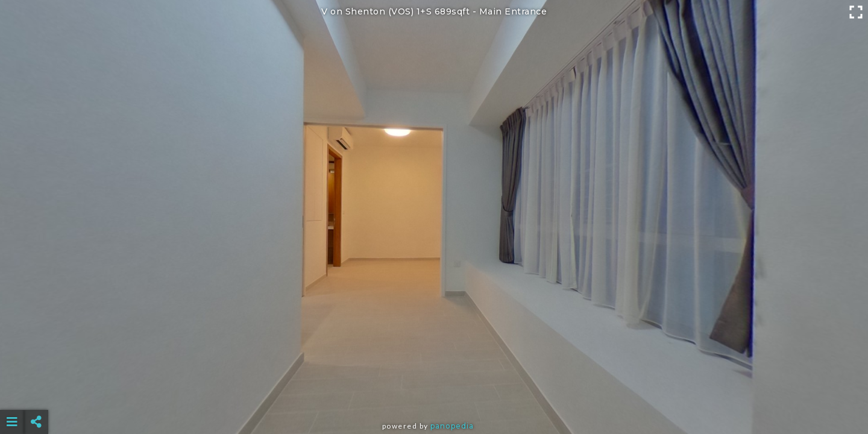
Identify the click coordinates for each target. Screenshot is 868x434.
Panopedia (452, 426)
